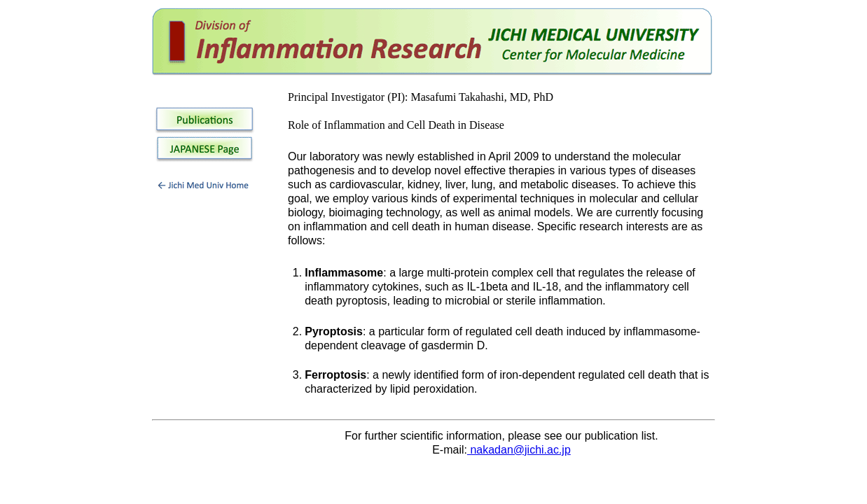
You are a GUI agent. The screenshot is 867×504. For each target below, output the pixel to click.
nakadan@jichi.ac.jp (519, 450)
